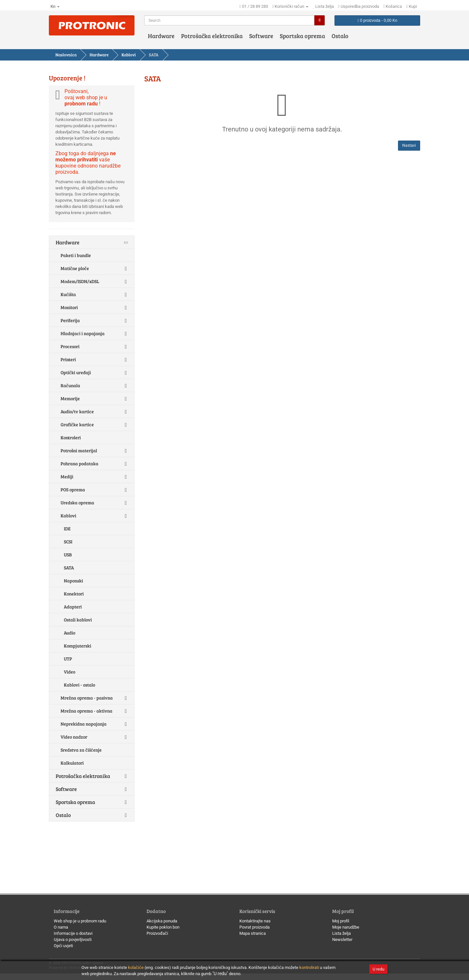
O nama (61, 927)
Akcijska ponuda (162, 921)
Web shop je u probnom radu (80, 921)
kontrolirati (309, 967)
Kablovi (129, 55)
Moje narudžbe (346, 927)
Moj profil (341, 921)
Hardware (161, 36)
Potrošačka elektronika (212, 36)
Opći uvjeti (63, 946)
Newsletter (342, 939)
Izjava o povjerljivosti (73, 939)
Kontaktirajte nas (255, 921)
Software (261, 36)
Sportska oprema (302, 36)
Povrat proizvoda (255, 927)
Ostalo (340, 36)
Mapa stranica (253, 933)
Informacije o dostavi (73, 933)
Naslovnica (66, 55)
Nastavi (409, 145)
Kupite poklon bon (163, 927)
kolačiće (136, 967)
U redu (378, 969)
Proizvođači (157, 933)
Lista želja (341, 933)
